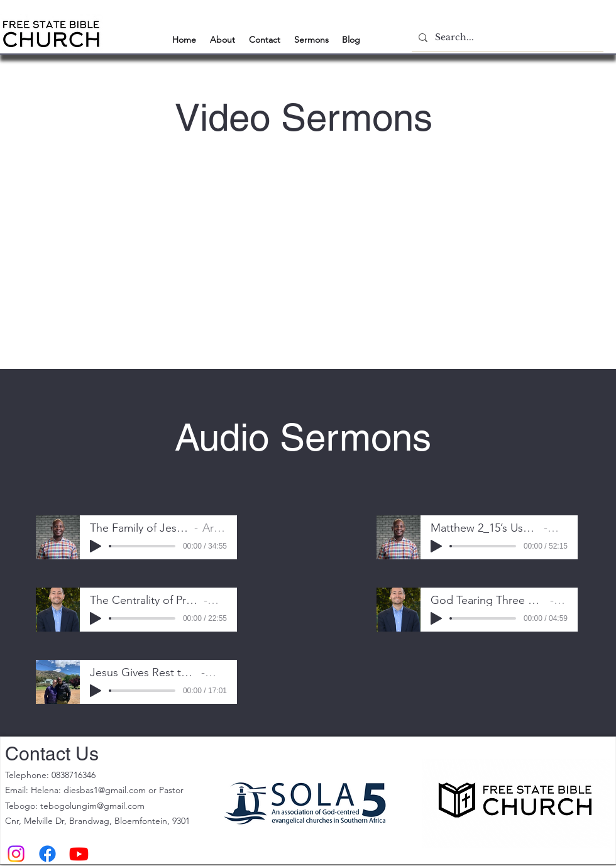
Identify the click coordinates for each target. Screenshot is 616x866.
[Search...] (506, 37)
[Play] (96, 546)
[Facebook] (47, 854)
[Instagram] (16, 854)
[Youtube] (79, 854)
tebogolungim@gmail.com (92, 806)
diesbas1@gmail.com (105, 790)
